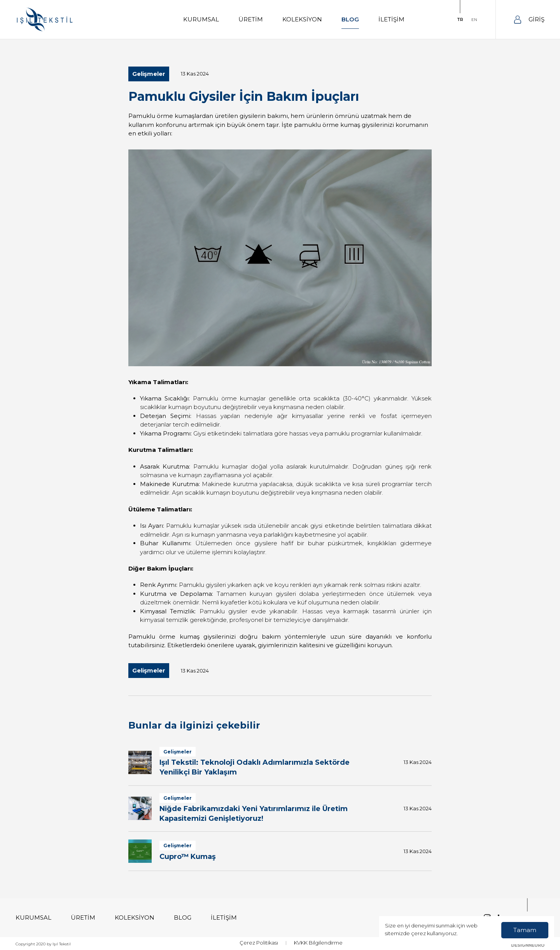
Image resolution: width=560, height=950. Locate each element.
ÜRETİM (251, 19)
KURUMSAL (201, 19)
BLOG (350, 19)
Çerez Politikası (259, 943)
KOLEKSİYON (302, 19)
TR (460, 20)
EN (474, 20)
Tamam (525, 930)
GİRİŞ (529, 20)
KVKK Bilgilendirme (318, 943)
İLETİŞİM (391, 19)
